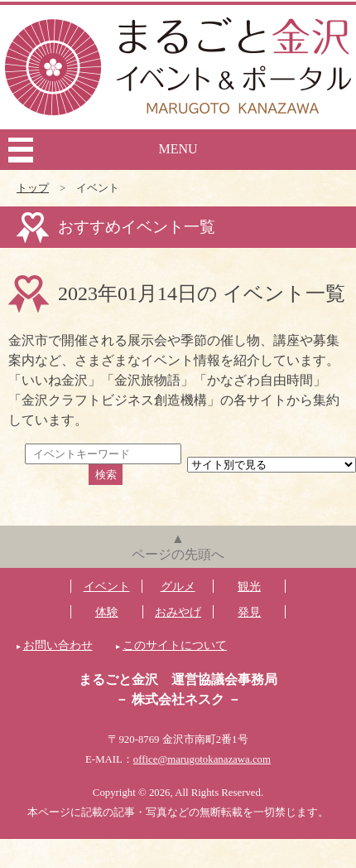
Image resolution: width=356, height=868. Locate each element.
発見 (249, 612)
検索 (106, 475)
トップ (33, 188)
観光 (249, 586)
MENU (178, 149)
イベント (107, 586)
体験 (107, 612)
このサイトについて (175, 645)
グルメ (178, 586)
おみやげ (178, 612)
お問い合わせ (58, 645)
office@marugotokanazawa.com (202, 759)
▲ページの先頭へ (178, 546)
